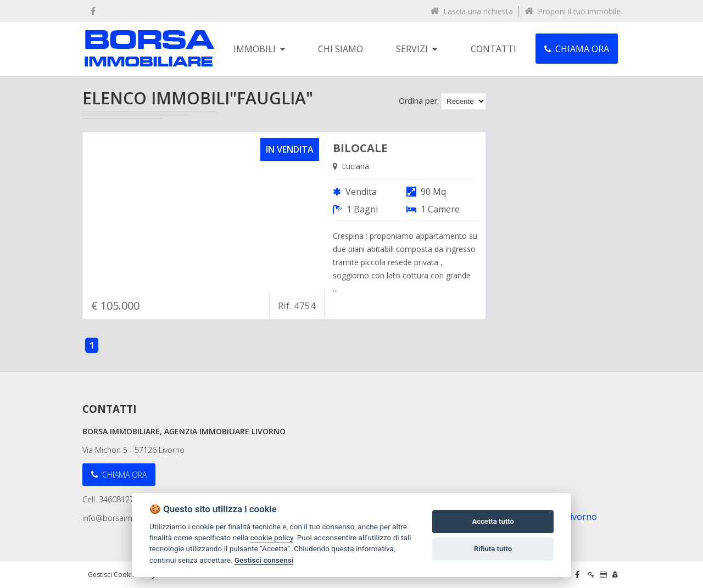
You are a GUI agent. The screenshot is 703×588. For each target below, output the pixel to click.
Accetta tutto (493, 521)
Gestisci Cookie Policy (122, 575)
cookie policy (271, 537)
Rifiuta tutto (493, 549)
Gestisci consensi (264, 560)
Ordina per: (419, 101)
